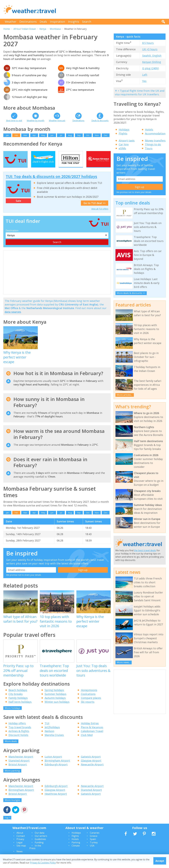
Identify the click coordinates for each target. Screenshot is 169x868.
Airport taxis (127, 141)
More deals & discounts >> (131, 293)
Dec (106, 135)
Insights (74, 22)
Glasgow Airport (91, 766)
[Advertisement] (113, 9)
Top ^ (7, 823)
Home (7, 29)
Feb (16, 135)
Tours (149, 148)
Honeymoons (89, 696)
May (43, 135)
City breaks (16, 699)
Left (145, 75)
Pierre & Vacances (92, 733)
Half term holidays (20, 707)
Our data (40, 838)
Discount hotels (18, 741)
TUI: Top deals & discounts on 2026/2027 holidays (51, 182)
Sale (18, 206)
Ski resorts (88, 707)
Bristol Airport (18, 770)
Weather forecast (57, 121)
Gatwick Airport (91, 762)
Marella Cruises (54, 741)
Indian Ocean (29, 29)
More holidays (13, 713)
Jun (52, 135)
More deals (11, 747)
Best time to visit (14, 121)
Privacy (20, 845)
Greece (94, 842)
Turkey (94, 848)
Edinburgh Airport (56, 770)
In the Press (35, 853)
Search (87, 22)
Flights (123, 133)
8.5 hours (148, 43)
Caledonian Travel (92, 737)
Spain (93, 845)
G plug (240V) (150, 68)
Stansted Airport (19, 766)
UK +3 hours (150, 49)
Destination (12, 236)
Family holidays (18, 703)
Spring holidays (54, 696)
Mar (25, 135)
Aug (70, 135)
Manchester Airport (21, 762)
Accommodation (155, 133)
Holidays (124, 130)
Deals (43, 22)
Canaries (95, 838)
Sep (79, 135)
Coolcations (88, 699)
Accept (160, 861)
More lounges (12, 806)
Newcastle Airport (92, 770)
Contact (21, 842)
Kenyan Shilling (152, 62)
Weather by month (36, 121)
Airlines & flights (19, 737)
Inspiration (58, 22)
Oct (88, 135)
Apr (34, 135)
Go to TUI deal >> (95, 209)
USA (92, 851)
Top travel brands (20, 733)
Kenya (43, 29)
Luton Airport (53, 762)
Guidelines (40, 845)
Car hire (124, 144)
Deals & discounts (100, 121)
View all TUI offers (100, 214)
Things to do (153, 144)
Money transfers (155, 141)
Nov (97, 135)
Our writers (41, 842)
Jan (7, 135)
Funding (39, 848)
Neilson (49, 737)
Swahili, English (152, 56)
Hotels (149, 130)
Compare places (91, 703)
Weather (11, 22)
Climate (76, 851)
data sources (13, 317)
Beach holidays (18, 696)
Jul (61, 135)
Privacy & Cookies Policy (43, 863)
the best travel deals (145, 550)
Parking (76, 848)
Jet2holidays (52, 733)
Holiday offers (17, 729)
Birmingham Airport (57, 766)
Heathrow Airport (56, 799)
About (20, 838)
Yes (144, 81)
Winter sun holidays (57, 707)
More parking (12, 776)
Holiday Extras (90, 729)
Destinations (28, 22)
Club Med (87, 741)
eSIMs (122, 148)
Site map (21, 851)
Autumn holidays (55, 703)
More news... (123, 662)
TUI (47, 729)
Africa (17, 29)
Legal (19, 848)
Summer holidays (55, 699)
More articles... (125, 395)
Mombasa (55, 29)
